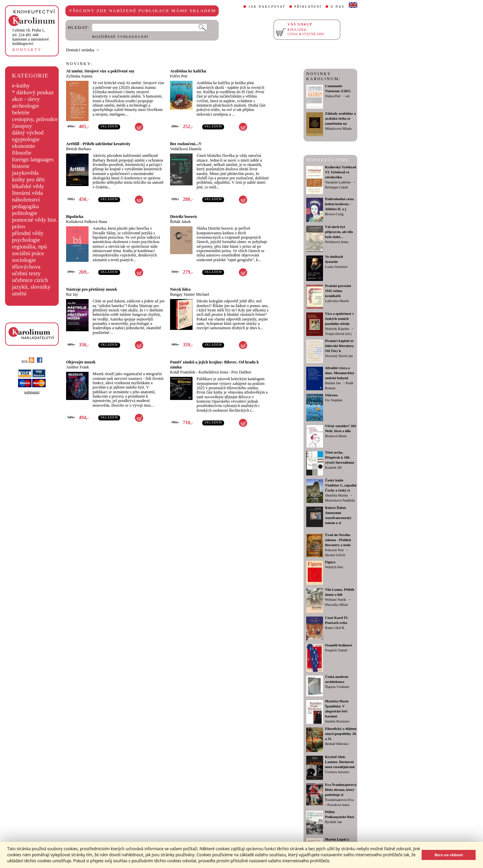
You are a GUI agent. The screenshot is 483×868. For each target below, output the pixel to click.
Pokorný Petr (334, 550)
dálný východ (28, 133)
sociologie (24, 260)
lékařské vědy (28, 186)
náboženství (26, 200)
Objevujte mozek (81, 362)
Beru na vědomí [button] (449, 855)
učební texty (26, 273)
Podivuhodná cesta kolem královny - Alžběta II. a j (339, 204)
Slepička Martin (336, 495)
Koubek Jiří (333, 468)
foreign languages (33, 159)
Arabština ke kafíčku (188, 71)
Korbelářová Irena (213, 372)
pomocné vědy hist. (35, 220)
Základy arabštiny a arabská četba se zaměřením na (340, 119)
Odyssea (331, 395)
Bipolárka (75, 217)
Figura (330, 562)
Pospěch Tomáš (336, 650)
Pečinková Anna (337, 242)
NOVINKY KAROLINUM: (324, 76)
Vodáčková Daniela (186, 149)
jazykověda (25, 173)
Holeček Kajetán (337, 329)
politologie (25, 213)
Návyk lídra (180, 289)
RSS (28, 362)
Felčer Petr (179, 76)
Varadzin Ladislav (338, 182)
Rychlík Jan (333, 822)
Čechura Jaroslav (337, 772)
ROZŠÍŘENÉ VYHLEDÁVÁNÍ (120, 37)
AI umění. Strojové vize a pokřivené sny (100, 71)
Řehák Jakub (180, 222)
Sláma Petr (333, 96)
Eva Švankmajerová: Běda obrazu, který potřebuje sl (341, 790)
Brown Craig (334, 214)
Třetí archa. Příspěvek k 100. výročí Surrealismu (340, 457)
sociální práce (28, 253)
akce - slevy (26, 99)
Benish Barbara (78, 149)
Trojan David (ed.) (338, 334)
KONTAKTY (27, 50)
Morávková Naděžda (340, 500)
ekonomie (23, 146)
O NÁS (338, 7)
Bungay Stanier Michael (190, 294)
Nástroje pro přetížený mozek (92, 289)
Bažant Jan (333, 383)
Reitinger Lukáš (336, 187)
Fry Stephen (334, 400)
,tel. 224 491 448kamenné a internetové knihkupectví (31, 37)
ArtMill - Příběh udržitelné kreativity (98, 144)
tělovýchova (26, 267)
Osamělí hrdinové (339, 645)
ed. (348, 96)
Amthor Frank (77, 367)
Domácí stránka (80, 50)
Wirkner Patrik (336, 600)
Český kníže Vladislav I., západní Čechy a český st (341, 485)
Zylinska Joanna (79, 76)
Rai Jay (72, 294)
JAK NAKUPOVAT (267, 7)
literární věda (28, 193)
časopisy (22, 126)
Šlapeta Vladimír (337, 687)
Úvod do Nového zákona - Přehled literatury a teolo (338, 540)
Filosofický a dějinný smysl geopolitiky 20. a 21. (341, 734)
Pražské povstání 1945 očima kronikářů (338, 291)
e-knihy (21, 86)
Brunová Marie (336, 436)
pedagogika (25, 206)
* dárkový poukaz (33, 92)
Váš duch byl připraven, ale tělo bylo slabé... (339, 232)
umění (19, 294)
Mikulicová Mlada (338, 129)
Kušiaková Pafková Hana (87, 222)
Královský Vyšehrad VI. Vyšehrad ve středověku (341, 172)
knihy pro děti (28, 180)
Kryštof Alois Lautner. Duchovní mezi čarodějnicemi (340, 762)
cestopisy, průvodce (35, 119)
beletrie (21, 112)
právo (19, 226)
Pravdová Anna (338, 805)
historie (21, 166)
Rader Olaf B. (335, 628)
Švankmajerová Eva (339, 800)
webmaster (32, 392)
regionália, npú (30, 247)
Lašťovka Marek (337, 301)
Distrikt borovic (184, 217)
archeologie (26, 106)
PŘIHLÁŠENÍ (308, 7)
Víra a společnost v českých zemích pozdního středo (339, 319)
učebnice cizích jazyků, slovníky (31, 283)
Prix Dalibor (241, 372)
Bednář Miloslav (337, 744)
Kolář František (183, 372)
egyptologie (26, 139)
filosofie (22, 153)
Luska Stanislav (336, 267)
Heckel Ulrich (335, 555)
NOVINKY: (79, 64)
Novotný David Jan (339, 356)
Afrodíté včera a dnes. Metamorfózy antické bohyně (340, 373)
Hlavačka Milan (336, 605)
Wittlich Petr (334, 567)
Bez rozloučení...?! (186, 144)
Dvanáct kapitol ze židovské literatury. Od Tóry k (340, 346)
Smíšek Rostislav (337, 721)
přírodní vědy (28, 233)
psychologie (26, 240)
